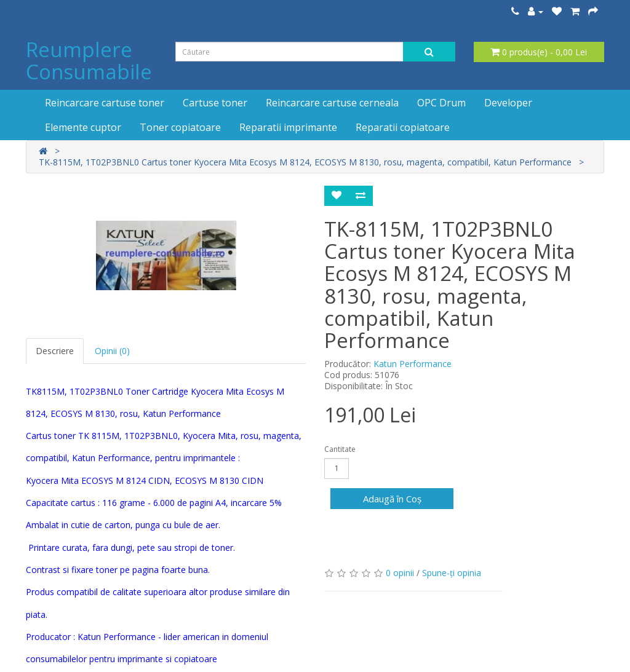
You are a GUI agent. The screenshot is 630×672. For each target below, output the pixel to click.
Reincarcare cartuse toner (105, 103)
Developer (508, 103)
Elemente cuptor (83, 127)
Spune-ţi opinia (452, 573)
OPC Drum (441, 103)
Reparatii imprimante (288, 127)
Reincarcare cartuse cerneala (332, 103)
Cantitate (340, 449)
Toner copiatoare (180, 127)
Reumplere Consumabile (89, 61)
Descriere (55, 351)
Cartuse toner (215, 103)
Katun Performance (413, 364)
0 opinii (400, 573)
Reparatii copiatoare (403, 127)
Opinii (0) (112, 351)
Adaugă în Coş (392, 499)
